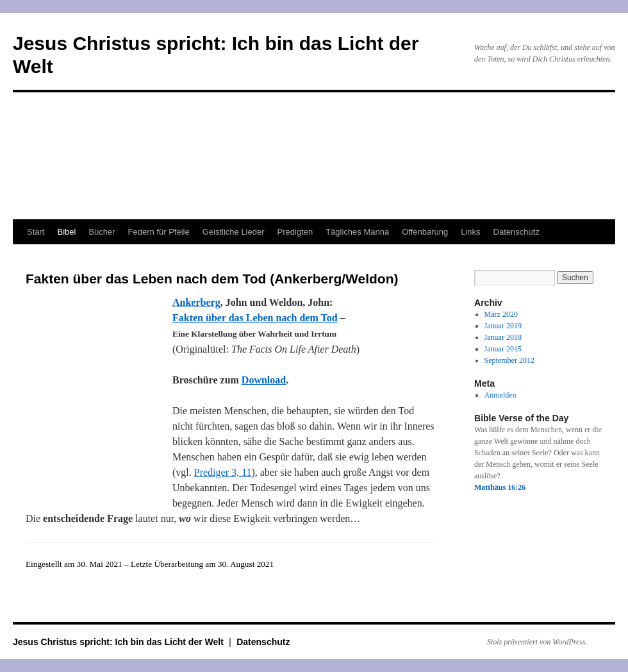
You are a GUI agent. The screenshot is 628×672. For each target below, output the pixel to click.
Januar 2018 (503, 337)
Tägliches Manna (357, 232)
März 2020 (501, 314)
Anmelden (500, 395)
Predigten (295, 232)
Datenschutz (516, 232)
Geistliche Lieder (234, 232)
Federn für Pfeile (159, 232)
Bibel (66, 232)
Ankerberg (196, 302)
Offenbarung (425, 232)
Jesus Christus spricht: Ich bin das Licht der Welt (120, 642)
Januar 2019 (503, 326)
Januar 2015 (503, 349)
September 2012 (509, 360)
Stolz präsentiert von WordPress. (537, 642)
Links (470, 232)
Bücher (102, 232)
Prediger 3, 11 (223, 472)
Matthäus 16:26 (500, 487)
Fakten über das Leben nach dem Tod (255, 318)
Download (264, 380)
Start (36, 232)
